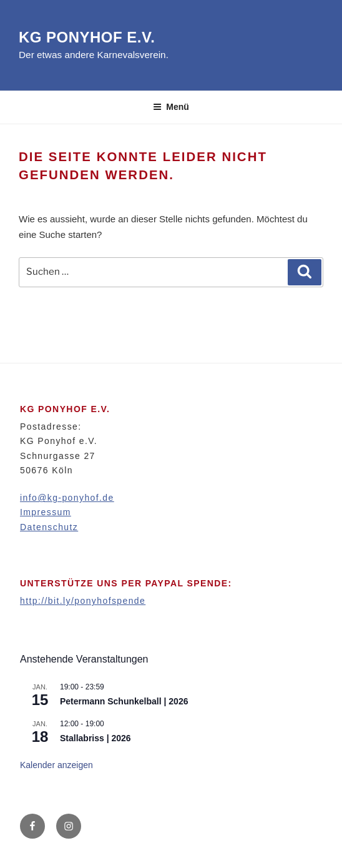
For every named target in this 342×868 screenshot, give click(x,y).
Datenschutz (49, 527)
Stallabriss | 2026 (95, 738)
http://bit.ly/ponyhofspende (83, 601)
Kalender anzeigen (56, 765)
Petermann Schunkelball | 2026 (124, 701)
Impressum (46, 512)
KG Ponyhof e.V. (87, 37)
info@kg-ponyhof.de (67, 498)
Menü (171, 107)
